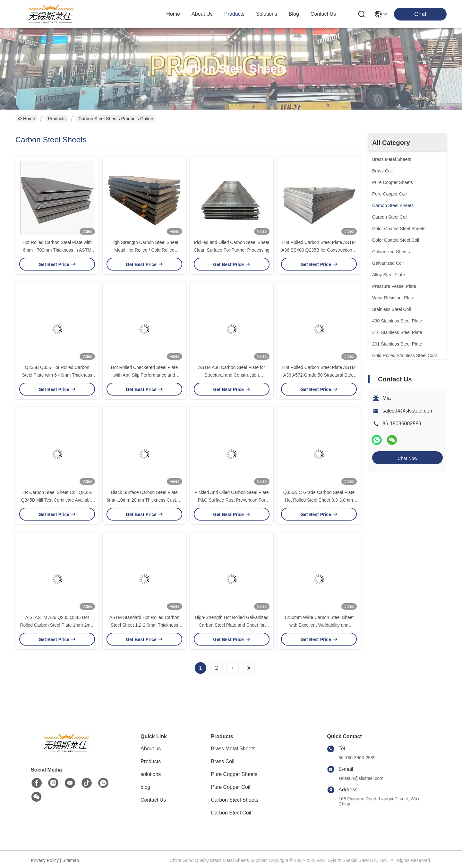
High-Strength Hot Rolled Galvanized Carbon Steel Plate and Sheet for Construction (232, 625)
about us (202, 14)
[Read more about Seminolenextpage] (233, 668)
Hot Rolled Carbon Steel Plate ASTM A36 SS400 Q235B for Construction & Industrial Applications (319, 250)
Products (57, 119)
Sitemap (71, 860)
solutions (267, 14)
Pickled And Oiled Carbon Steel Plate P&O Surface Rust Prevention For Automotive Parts (231, 500)
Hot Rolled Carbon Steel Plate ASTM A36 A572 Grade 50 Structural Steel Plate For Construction (319, 375)
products (234, 14)
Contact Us (153, 800)
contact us (323, 14)
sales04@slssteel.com (408, 411)
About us (151, 749)
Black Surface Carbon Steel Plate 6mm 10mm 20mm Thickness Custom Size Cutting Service (144, 500)
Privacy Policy (45, 860)
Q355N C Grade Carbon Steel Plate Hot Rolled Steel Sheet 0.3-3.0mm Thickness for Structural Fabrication (319, 500)
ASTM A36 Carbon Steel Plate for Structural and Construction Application (232, 375)
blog (294, 14)
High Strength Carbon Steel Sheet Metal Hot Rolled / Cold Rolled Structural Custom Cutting (144, 250)
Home (173, 14)
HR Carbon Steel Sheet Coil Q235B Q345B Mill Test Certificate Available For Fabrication (57, 500)
